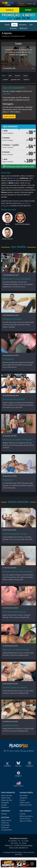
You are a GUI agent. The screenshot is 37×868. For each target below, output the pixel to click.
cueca (25, 76)
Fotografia (5, 803)
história (26, 79)
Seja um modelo (26, 821)
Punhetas (13, 28)
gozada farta (16, 79)
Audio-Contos (25, 803)
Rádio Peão (15, 178)
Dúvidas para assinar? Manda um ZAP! (19, 166)
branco (17, 76)
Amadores (23, 25)
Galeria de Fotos (26, 805)
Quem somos (6, 820)
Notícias (4, 814)
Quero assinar (9, 116)
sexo (10, 76)
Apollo (7, 224)
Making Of (23, 28)
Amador (4, 805)
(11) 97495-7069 (18, 845)
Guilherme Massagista (22, 224)
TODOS (7, 25)
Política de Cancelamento (7, 829)
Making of (5, 807)
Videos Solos (6, 798)
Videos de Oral (7, 800)
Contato (23, 814)
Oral (31, 25)
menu (31, 4)
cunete (5, 79)
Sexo (14, 25)
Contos (22, 800)
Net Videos (24, 795)
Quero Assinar (25, 819)
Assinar (21, 4)
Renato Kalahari (7, 239)
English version (19, 786)
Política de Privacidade (5, 824)
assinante (6, 94)
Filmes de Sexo (7, 795)
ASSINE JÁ (10, 10)
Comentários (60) (9, 68)
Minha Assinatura (26, 816)
